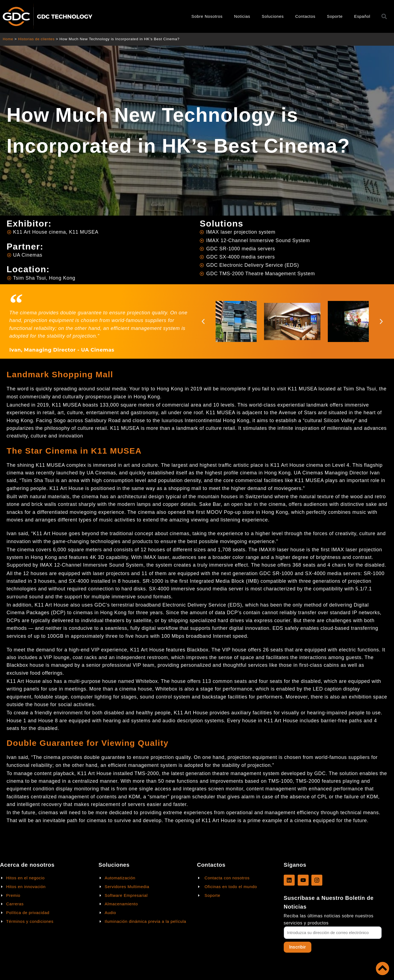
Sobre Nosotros (207, 16)
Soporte (335, 16)
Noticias (242, 16)
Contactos (305, 16)
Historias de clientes (37, 39)
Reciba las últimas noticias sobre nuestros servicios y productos (329, 919)
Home (8, 39)
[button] (203, 322)
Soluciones (273, 16)
